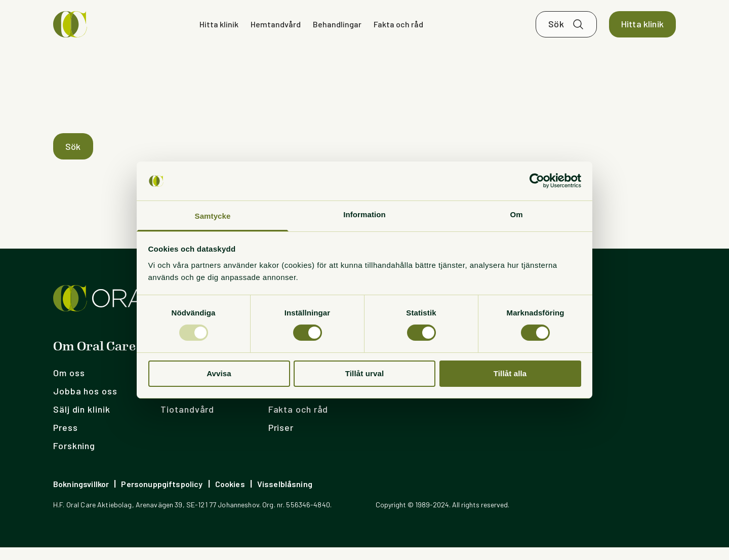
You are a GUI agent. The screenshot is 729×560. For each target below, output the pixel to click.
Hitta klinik (219, 30)
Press (66, 440)
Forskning (74, 458)
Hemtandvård (276, 30)
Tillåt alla (510, 373)
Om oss (69, 385)
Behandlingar (337, 30)
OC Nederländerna (415, 404)
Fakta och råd (398, 30)
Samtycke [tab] (213, 216)
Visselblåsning (285, 496)
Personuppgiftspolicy (162, 496)
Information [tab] (364, 214)
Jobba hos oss (85, 404)
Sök (556, 30)
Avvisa (219, 373)
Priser (281, 440)
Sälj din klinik (82, 422)
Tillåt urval (365, 373)
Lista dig (180, 404)
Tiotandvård (187, 422)
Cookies (230, 496)
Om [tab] (516, 214)
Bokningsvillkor (81, 496)
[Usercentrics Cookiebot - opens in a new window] (537, 181)
